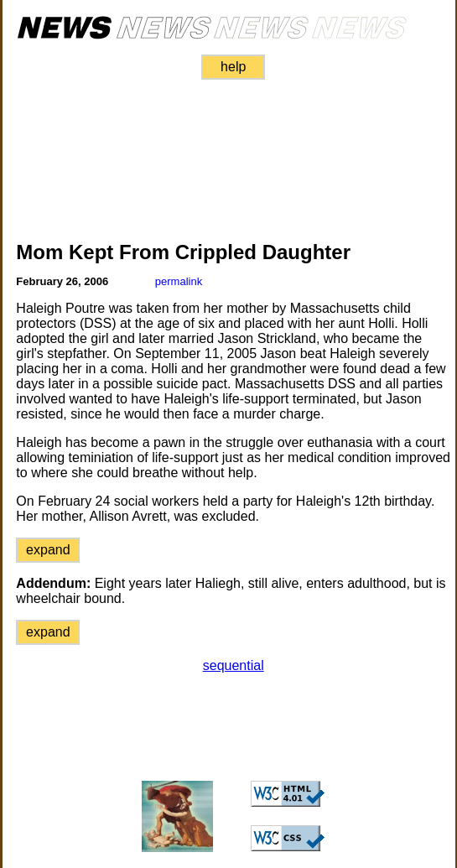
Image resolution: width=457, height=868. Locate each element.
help (233, 67)
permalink (179, 281)
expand (48, 550)
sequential (234, 665)
